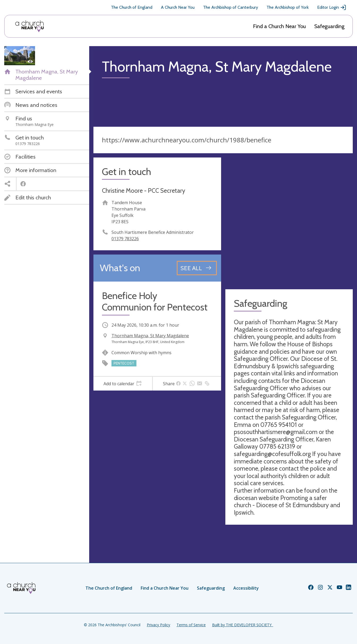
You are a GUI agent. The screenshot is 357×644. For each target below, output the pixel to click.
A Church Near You (178, 7)
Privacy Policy (158, 625)
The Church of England (132, 7)
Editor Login (332, 7)
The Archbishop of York (288, 7)
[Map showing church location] (289, 221)
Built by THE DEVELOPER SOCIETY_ (243, 625)
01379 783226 (125, 239)
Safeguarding (329, 26)
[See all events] (197, 268)
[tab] (123, 384)
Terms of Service (191, 625)
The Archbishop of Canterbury (231, 7)
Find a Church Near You (279, 26)
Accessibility (246, 588)
